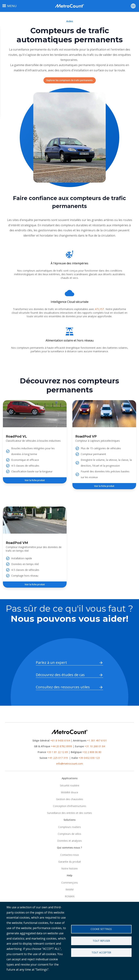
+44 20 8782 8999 (61, 746)
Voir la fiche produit (35, 480)
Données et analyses (69, 841)
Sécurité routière (70, 785)
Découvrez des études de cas (60, 675)
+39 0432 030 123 (89, 758)
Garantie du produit (70, 862)
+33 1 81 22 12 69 (57, 752)
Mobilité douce (69, 792)
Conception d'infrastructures (70, 806)
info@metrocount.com (70, 764)
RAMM (69, 889)
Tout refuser (101, 941)
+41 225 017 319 (58, 758)
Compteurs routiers (69, 827)
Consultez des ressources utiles (63, 687)
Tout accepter (101, 952)
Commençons (70, 883)
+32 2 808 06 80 (91, 752)
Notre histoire (69, 868)
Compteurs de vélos (69, 834)
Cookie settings (101, 929)
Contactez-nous (70, 855)
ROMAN (70, 896)
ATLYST (100, 309)
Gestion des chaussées (70, 799)
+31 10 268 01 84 (95, 746)
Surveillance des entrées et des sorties (69, 813)
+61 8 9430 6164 (60, 740)
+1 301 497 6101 (97, 740)
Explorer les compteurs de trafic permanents (70, 80)
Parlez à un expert (51, 662)
